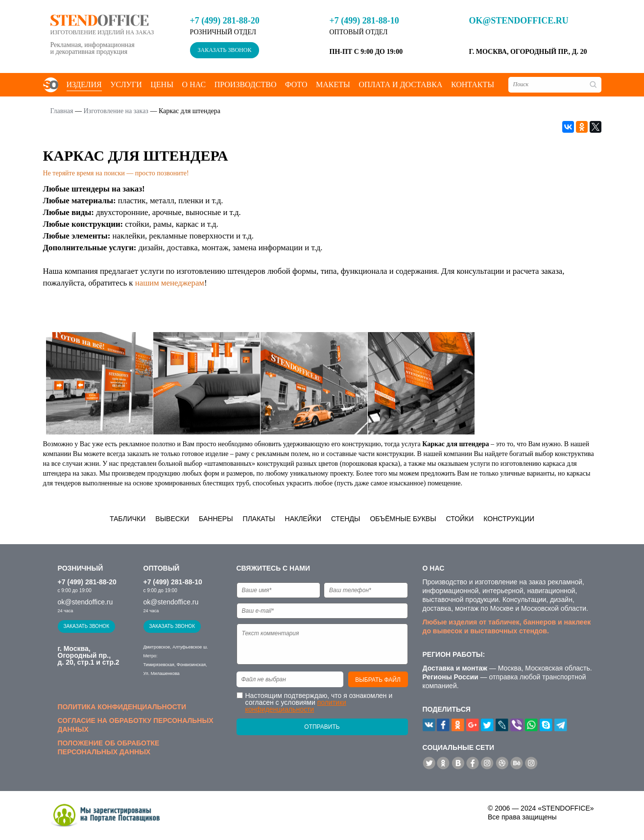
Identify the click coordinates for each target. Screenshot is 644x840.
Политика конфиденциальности (122, 707)
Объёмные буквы (403, 519)
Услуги (126, 84)
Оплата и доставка (400, 84)
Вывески (172, 519)
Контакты (473, 84)
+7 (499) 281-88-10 (364, 21)
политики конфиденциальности (296, 706)
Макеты (333, 84)
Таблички (128, 519)
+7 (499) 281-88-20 (225, 21)
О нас (194, 84)
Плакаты (259, 519)
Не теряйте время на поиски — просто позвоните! (116, 173)
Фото (296, 84)
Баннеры (216, 519)
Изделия (84, 84)
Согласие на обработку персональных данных (136, 725)
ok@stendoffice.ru (519, 21)
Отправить (322, 727)
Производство (246, 84)
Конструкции (509, 519)
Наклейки (303, 519)
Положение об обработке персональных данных (109, 747)
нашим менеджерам (170, 283)
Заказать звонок (225, 50)
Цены (162, 84)
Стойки (460, 519)
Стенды (346, 519)
